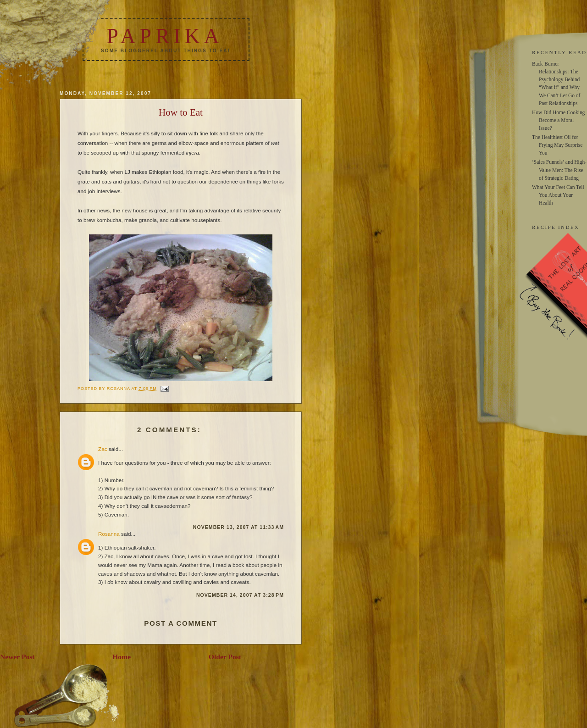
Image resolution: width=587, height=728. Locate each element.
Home (122, 657)
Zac (102, 449)
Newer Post (17, 657)
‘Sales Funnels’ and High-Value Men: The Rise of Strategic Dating (559, 170)
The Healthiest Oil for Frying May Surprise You (557, 145)
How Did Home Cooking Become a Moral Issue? (558, 120)
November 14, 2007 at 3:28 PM (240, 595)
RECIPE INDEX (556, 227)
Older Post (225, 657)
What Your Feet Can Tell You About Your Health (558, 195)
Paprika (165, 36)
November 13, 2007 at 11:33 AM (238, 527)
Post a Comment (181, 623)
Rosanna (109, 534)
